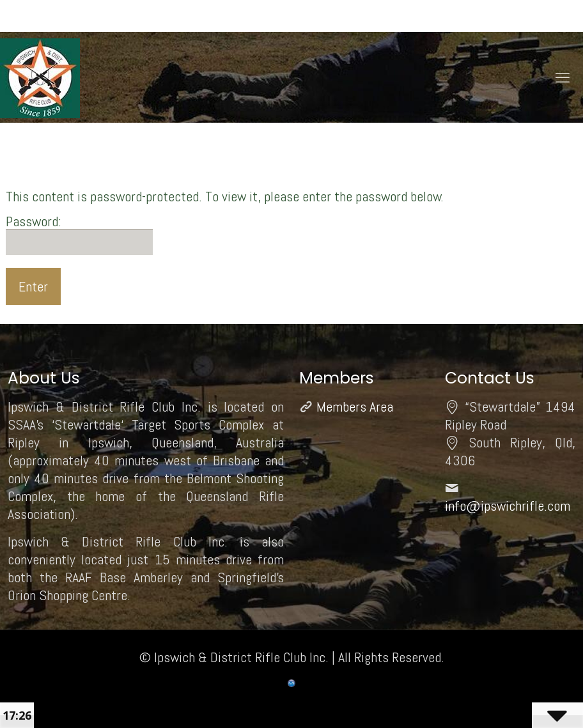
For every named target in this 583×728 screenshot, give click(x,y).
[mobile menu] (563, 77)
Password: (79, 234)
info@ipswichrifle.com (508, 506)
